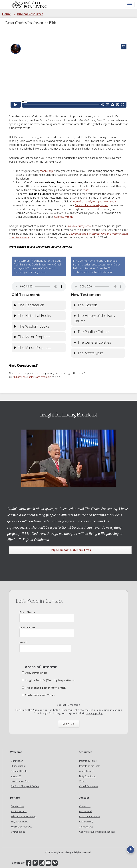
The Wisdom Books (34, 326)
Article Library (86, 771)
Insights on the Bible (90, 766)
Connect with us (64, 217)
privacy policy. (94, 713)
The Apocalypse (90, 353)
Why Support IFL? (19, 822)
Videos (83, 781)
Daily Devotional (88, 776)
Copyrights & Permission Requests (97, 832)
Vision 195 (16, 776)
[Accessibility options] (131, 850)
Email (45, 646)
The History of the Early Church (94, 318)
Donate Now (17, 806)
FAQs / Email (86, 811)
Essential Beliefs (19, 771)
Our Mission (17, 761)
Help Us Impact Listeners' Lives (70, 550)
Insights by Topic (88, 761)
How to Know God (20, 781)
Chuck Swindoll (18, 766)
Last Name (47, 631)
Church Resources (88, 786)
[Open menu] (130, 5)
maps (86, 190)
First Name (47, 616)
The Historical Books (34, 316)
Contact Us (85, 806)
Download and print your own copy (94, 201)
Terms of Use (86, 827)
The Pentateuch (31, 305)
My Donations (18, 832)
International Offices (90, 816)
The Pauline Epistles (94, 332)
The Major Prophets (34, 337)
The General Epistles (94, 342)
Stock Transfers (19, 811)
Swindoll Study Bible (79, 226)
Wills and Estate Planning (23, 816)
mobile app (46, 171)
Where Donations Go (22, 827)
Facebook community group (91, 205)
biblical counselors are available (33, 377)
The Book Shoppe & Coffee (25, 786)
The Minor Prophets (34, 348)
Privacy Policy (86, 822)
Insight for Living (29, 5)
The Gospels (88, 305)
